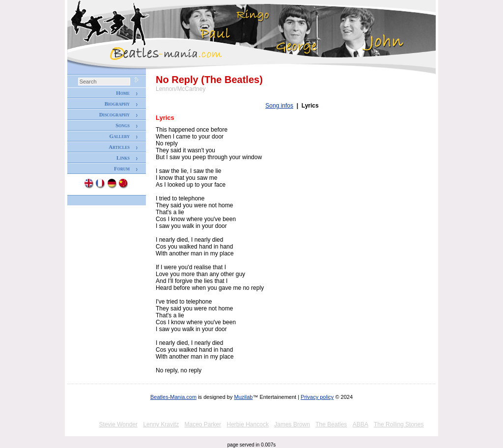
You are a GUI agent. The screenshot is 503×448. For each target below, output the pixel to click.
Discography (114, 114)
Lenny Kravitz (161, 424)
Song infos (279, 106)
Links (123, 158)
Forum (122, 168)
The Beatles (331, 424)
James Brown (292, 424)
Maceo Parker (203, 424)
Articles (119, 147)
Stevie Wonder (119, 424)
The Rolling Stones (399, 424)
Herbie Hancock (248, 424)
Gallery (119, 136)
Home (123, 93)
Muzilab (244, 397)
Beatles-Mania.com (173, 397)
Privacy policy (317, 397)
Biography (117, 104)
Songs (123, 125)
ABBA (361, 424)
